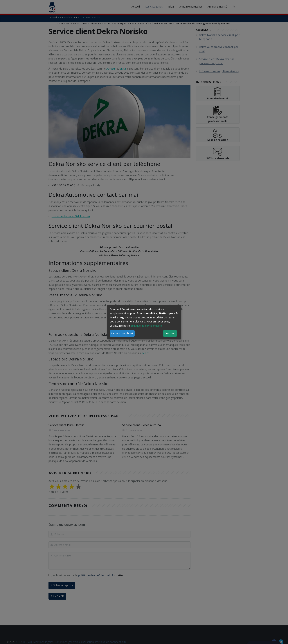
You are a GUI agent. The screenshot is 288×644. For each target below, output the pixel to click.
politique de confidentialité (146, 326)
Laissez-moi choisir (122, 333)
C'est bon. (170, 333)
